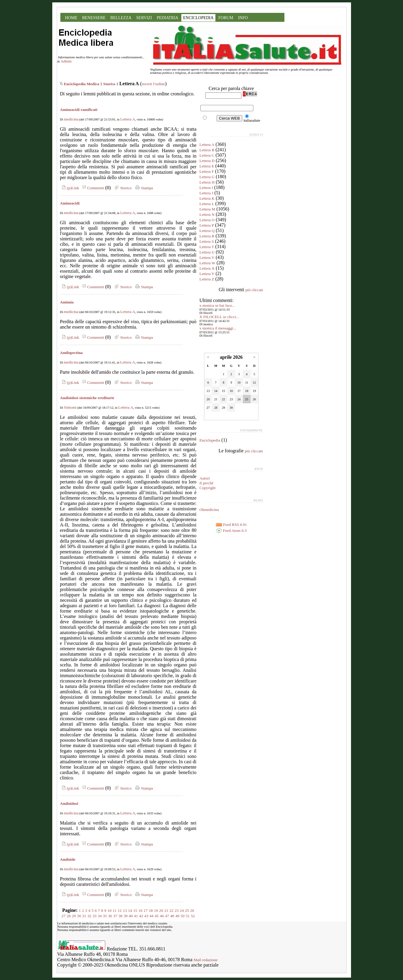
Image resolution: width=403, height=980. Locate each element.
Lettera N (207, 215)
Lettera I (206, 188)
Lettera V (207, 258)
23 (177, 910)
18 (151, 910)
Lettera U (207, 252)
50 (182, 916)
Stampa (144, 188)
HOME (71, 18)
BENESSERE (94, 18)
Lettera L (207, 204)
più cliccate (254, 451)
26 (192, 910)
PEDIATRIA (168, 18)
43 (146, 916)
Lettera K (207, 198)
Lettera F (207, 171)
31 (84, 916)
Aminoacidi (70, 203)
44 (151, 916)
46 (162, 916)
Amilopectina (71, 353)
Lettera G (207, 177)
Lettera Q (207, 231)
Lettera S (207, 241)
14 (130, 910)
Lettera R (207, 236)
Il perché (207, 483)
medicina (71, 119)
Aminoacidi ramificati (79, 110)
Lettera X (207, 268)
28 (69, 916)
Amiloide (68, 859)
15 (135, 910)
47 (167, 916)
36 (110, 916)
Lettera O (207, 220)
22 (171, 910)
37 (115, 916)
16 (140, 910)
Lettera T (207, 247)
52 (193, 916)
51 (188, 916)
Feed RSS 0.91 (231, 525)
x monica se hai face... (217, 305)
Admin (66, 61)
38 (120, 916)
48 (172, 916)
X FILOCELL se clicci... (219, 317)
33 (95, 916)
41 (136, 916)
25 (187, 910)
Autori (205, 478)
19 (156, 910)
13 (125, 910)
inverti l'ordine (153, 84)
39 (126, 916)
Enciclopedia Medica (81, 84)
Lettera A (128, 119)
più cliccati (254, 290)
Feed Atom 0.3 (231, 531)
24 (182, 910)
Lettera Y (207, 274)
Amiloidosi (69, 803)
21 (166, 910)
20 (161, 910)
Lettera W (207, 263)
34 (100, 916)
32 (89, 916)
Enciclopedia (210, 440)
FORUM (226, 18)
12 (120, 910)
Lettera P (207, 225)
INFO (243, 18)
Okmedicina (209, 510)
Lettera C (207, 155)
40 (131, 916)
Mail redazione (206, 960)
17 (146, 910)
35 (105, 916)
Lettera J (206, 193)
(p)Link (70, 188)
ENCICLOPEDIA (198, 18)
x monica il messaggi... (218, 328)
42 (141, 916)
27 (63, 916)
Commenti (92, 188)
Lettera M (207, 209)
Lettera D (207, 161)
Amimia (67, 302)
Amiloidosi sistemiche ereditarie (87, 398)
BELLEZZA (121, 18)
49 (177, 916)
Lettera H (207, 182)
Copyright (208, 488)
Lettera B (207, 150)
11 (115, 910)
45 (157, 916)
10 (109, 910)
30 (79, 916)
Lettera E (207, 166)
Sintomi (70, 407)
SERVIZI (144, 18)
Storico (109, 84)
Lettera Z (207, 279)
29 (74, 916)
